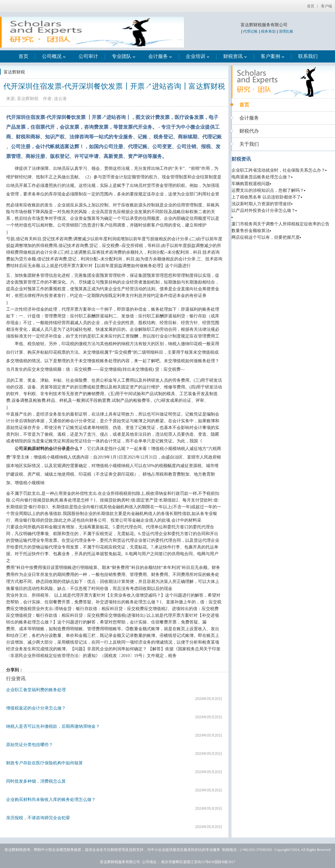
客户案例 (273, 56)
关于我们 (249, 144)
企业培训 (198, 56)
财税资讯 (235, 56)
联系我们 (308, 56)
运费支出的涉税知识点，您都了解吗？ (268, 190)
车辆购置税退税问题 (251, 184)
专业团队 (124, 56)
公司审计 (88, 56)
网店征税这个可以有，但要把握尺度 (266, 237)
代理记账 (250, 31)
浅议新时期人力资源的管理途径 (261, 204)
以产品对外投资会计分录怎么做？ (263, 211)
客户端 (326, 6)
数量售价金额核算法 (251, 231)
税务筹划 (268, 31)
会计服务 (160, 56)
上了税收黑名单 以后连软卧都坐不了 (266, 197)
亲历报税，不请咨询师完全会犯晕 (38, 818)
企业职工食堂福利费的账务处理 (36, 690)
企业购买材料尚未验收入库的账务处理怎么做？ (51, 799)
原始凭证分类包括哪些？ (30, 745)
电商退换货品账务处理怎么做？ (261, 177)
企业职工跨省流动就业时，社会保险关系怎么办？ (278, 170)
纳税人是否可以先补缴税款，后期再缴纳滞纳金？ (53, 726)
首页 (311, 6)
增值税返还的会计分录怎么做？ (36, 708)
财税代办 (249, 131)
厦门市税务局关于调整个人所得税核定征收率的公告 (280, 224)
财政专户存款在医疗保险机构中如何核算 (44, 763)
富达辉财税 (14, 72)
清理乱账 (286, 31)
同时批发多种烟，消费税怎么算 (36, 781)
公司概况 (54, 56)
